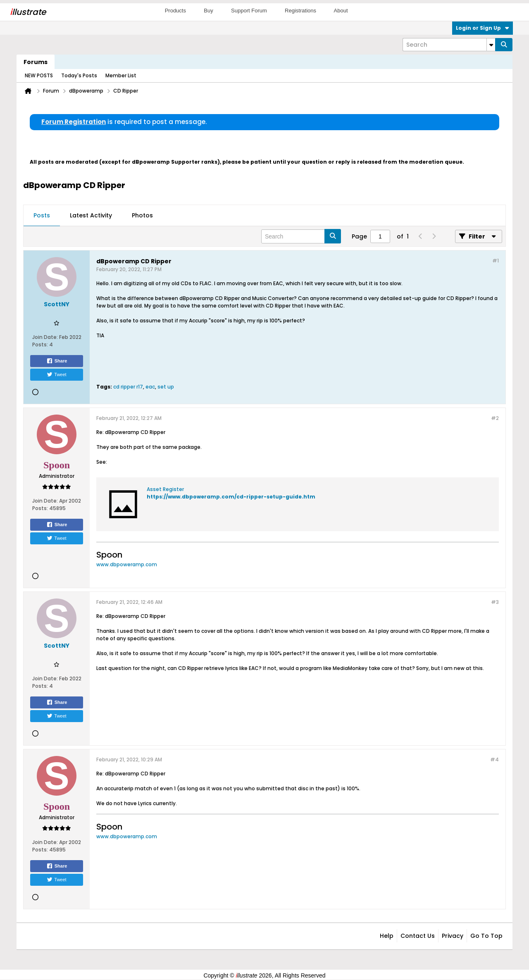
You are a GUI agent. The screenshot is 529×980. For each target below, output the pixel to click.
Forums (36, 62)
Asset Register (165, 489)
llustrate (28, 12)
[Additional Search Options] (491, 45)
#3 (495, 602)
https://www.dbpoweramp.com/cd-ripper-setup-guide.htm (231, 497)
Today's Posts (79, 75)
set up (166, 387)
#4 (494, 759)
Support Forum (249, 11)
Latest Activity (91, 215)
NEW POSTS (39, 75)
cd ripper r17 (128, 387)
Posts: (40, 345)
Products (175, 11)
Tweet (56, 374)
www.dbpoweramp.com (127, 564)
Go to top (486, 936)
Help (387, 936)
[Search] (449, 45)
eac (150, 387)
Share (57, 361)
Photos (142, 215)
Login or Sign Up (483, 28)
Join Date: (45, 337)
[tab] (42, 216)
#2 (495, 418)
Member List (121, 75)
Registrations (300, 11)
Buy (208, 11)
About (341, 11)
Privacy (453, 936)
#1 (496, 261)
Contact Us (418, 936)
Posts (42, 215)
